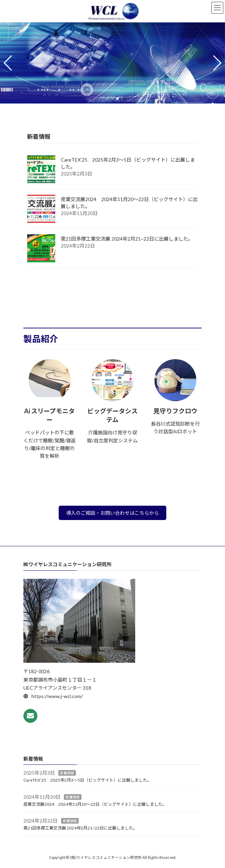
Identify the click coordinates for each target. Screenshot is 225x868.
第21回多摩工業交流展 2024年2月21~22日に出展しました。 (127, 239)
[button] (108, 99)
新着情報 (67, 773)
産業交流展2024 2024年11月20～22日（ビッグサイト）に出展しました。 (95, 804)
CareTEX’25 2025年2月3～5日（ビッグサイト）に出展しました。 (87, 780)
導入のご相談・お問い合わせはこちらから (112, 513)
